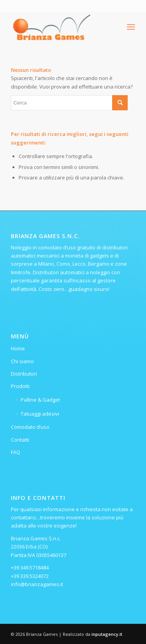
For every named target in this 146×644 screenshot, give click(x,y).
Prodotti (20, 386)
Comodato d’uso (30, 427)
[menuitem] (131, 27)
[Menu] (131, 27)
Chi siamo (22, 361)
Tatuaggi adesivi (40, 414)
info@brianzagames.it (37, 584)
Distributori (24, 374)
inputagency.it (107, 634)
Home (18, 348)
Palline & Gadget (40, 400)
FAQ (16, 452)
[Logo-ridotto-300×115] (61, 27)
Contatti (20, 440)
